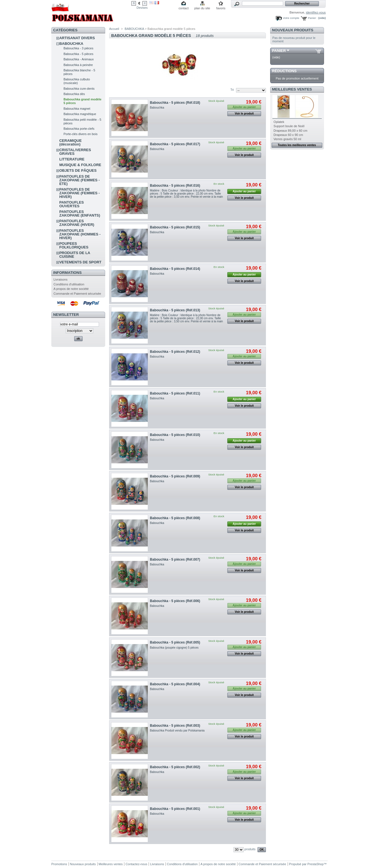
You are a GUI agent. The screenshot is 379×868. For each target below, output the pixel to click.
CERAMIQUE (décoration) (70, 142)
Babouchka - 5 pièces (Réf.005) (175, 642)
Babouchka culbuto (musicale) (77, 81)
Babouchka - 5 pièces (78, 54)
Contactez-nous (136, 864)
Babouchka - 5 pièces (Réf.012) (175, 352)
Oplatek (279, 122)
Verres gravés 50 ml (287, 139)
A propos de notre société (71, 289)
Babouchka (157, 108)
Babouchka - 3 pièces (78, 48)
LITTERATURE (72, 159)
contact (183, 8)
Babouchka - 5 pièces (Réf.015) (175, 227)
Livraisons (61, 279)
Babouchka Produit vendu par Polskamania (177, 731)
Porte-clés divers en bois (80, 134)
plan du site (202, 8)
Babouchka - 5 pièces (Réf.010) (175, 435)
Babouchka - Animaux (79, 59)
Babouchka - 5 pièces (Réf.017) (175, 144)
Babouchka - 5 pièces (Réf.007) (175, 559)
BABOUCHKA (71, 44)
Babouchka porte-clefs (79, 129)
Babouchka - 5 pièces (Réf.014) (175, 269)
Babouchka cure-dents (79, 89)
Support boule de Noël (289, 126)
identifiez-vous (316, 12)
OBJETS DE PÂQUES (78, 170)
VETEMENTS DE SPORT (80, 262)
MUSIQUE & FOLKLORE (80, 165)
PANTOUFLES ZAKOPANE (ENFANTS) (80, 213)
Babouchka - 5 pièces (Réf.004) (175, 684)
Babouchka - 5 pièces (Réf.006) (175, 601)
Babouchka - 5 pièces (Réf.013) (175, 310)
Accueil (114, 29)
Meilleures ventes (292, 89)
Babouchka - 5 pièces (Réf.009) (175, 476)
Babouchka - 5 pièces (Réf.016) (175, 186)
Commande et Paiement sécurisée (77, 294)
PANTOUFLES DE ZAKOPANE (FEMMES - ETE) (79, 180)
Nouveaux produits (293, 30)
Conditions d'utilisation (69, 284)
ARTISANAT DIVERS (77, 38)
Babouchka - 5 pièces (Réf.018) (175, 103)
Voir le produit (244, 114)
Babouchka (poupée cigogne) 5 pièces (174, 648)
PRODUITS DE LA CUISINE (75, 255)
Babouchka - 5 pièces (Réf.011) (175, 393)
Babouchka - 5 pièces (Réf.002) (175, 767)
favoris (221, 8)
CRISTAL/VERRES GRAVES (75, 152)
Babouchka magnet (77, 109)
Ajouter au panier (244, 191)
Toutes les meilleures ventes (297, 145)
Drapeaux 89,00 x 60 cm (290, 131)
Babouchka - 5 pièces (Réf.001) (175, 809)
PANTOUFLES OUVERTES (71, 204)
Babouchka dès (74, 94)
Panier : (313, 18)
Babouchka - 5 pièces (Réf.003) (175, 726)
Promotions (59, 864)
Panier (279, 51)
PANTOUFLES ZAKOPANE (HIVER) (77, 223)
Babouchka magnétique (80, 114)
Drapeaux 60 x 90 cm (288, 135)
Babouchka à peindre (78, 65)
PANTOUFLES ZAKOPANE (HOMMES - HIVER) (80, 234)
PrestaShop (315, 864)
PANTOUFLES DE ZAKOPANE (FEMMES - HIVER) (79, 193)
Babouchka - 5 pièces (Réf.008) (175, 518)
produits (250, 849)
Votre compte (291, 18)
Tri (232, 90)
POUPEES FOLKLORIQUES (74, 245)
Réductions (284, 71)
